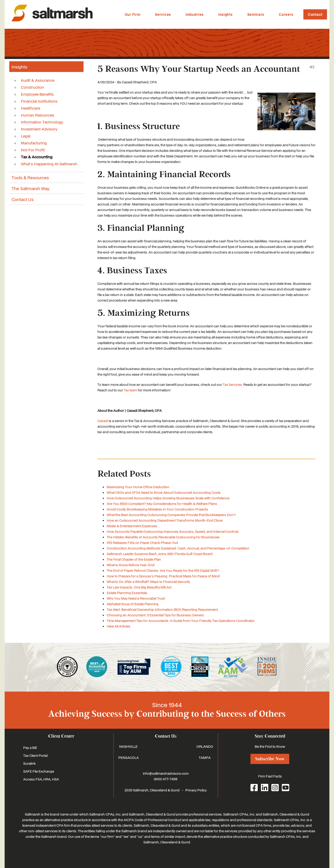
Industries (195, 14)
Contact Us (23, 199)
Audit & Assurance (38, 80)
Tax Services (232, 384)
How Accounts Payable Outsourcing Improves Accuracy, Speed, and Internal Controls (173, 531)
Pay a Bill (30, 748)
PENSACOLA (128, 757)
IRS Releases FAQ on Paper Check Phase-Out (142, 543)
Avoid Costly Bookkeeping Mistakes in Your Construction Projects (157, 509)
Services (163, 14)
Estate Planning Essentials (127, 593)
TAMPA (205, 757)
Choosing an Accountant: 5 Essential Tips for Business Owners (155, 615)
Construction (32, 87)
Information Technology (42, 122)
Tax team (130, 390)
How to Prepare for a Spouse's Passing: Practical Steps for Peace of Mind (163, 576)
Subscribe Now (270, 759)
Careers (286, 14)
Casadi (103, 421)
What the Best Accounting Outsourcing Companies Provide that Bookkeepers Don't (171, 515)
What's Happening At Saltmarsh (49, 164)
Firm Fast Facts (270, 776)
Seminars (256, 14)
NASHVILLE (128, 746)
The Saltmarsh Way (31, 188)
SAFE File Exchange (39, 771)
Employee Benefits (37, 94)
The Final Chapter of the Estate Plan (134, 559)
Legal (26, 136)
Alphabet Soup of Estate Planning (133, 604)
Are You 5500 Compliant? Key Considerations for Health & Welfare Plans (162, 504)
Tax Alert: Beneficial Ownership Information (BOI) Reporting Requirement (162, 609)
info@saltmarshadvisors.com (166, 773)
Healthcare (31, 108)
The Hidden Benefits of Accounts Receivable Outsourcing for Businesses (163, 537)
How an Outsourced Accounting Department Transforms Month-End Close (165, 520)
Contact (315, 14)
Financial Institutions (39, 101)
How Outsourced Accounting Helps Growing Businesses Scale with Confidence (168, 498)
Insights (225, 14)
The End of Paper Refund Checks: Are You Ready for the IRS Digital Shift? (163, 570)
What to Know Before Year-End (131, 565)
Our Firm (133, 14)
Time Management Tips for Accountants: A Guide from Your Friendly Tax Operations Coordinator (181, 621)
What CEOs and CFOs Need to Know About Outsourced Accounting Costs (164, 492)
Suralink (29, 763)
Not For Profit (33, 150)
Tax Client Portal (35, 755)
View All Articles (119, 626)
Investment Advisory (39, 129)
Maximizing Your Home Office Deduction (138, 487)
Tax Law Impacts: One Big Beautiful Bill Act (139, 587)
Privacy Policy (196, 790)
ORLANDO (205, 746)
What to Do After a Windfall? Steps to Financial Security (148, 582)
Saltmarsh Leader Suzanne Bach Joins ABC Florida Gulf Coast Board (160, 554)
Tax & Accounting (37, 157)
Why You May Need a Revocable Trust (136, 598)
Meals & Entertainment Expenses (132, 526)
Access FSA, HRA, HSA (41, 779)
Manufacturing (34, 143)
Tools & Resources (30, 177)
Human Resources (38, 115)
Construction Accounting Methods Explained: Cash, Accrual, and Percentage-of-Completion (178, 548)
